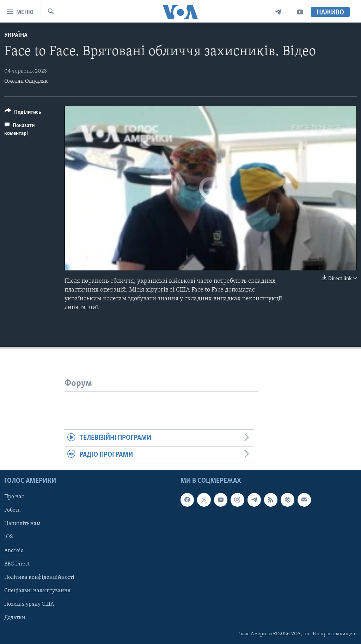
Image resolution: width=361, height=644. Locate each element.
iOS (9, 537)
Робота (13, 510)
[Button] (23, 113)
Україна (16, 35)
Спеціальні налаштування (37, 591)
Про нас (14, 497)
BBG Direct (17, 564)
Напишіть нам (22, 524)
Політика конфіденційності (39, 577)
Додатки (15, 618)
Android (14, 551)
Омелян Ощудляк (26, 81)
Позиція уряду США (29, 604)
